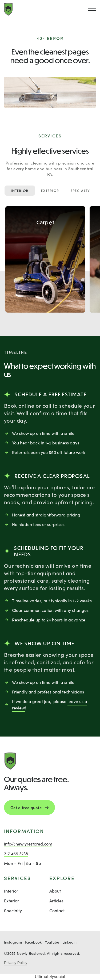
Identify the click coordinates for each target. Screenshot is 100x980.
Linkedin (69, 942)
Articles (56, 901)
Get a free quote (26, 807)
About (55, 891)
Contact (57, 910)
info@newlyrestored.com (28, 844)
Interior (20, 191)
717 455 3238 (16, 854)
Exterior (50, 191)
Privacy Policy (16, 963)
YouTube (52, 942)
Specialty (80, 191)
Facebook (33, 942)
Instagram (13, 942)
